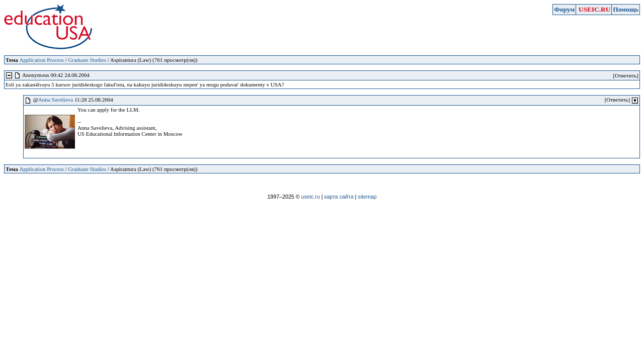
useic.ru (311, 197)
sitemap (367, 197)
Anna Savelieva (56, 100)
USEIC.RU (594, 9)
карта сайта (339, 197)
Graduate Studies (87, 60)
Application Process (41, 60)
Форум (564, 9)
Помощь (626, 9)
